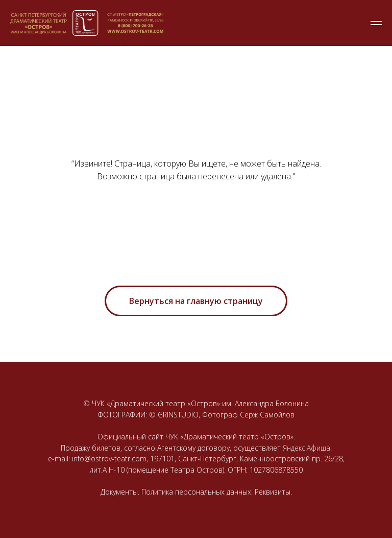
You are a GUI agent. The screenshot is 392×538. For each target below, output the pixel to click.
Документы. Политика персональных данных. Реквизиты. (196, 492)
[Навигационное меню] (376, 23)
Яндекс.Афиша (307, 448)
